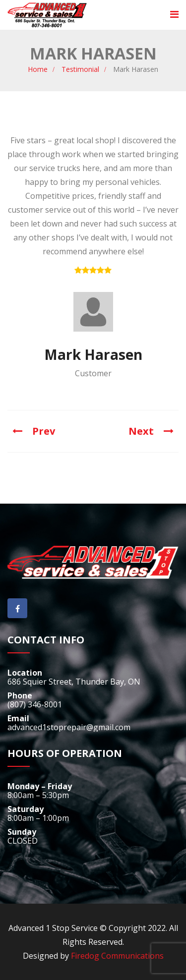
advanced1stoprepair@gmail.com (69, 727)
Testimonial (80, 69)
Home (38, 69)
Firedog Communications (117, 956)
